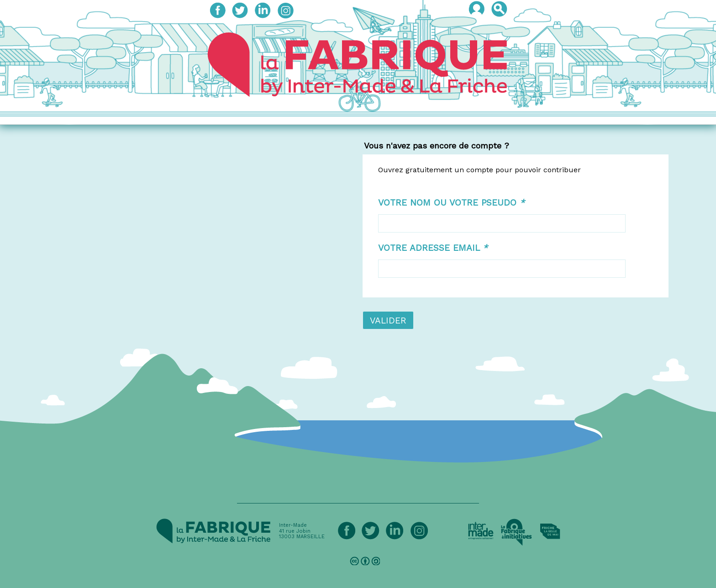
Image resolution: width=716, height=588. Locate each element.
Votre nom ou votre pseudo (451, 203)
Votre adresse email (433, 248)
